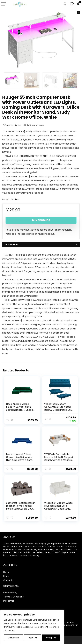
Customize (13, 638)
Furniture (15, 199)
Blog (5, 575)
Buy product (41, 220)
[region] (32, 627)
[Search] (65, 4)
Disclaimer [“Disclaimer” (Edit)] (9, 600)
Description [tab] (11, 244)
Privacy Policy (10, 592)
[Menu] (3, 4)
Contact (8, 579)
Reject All (33, 638)
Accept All (51, 638)
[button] (78, 12)
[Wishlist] (72, 4)
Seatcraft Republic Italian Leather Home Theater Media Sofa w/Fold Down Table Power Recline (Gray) (21, 508)
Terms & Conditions (13, 596)
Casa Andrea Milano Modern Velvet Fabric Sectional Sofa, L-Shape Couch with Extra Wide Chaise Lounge (20, 410)
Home (6, 571)
